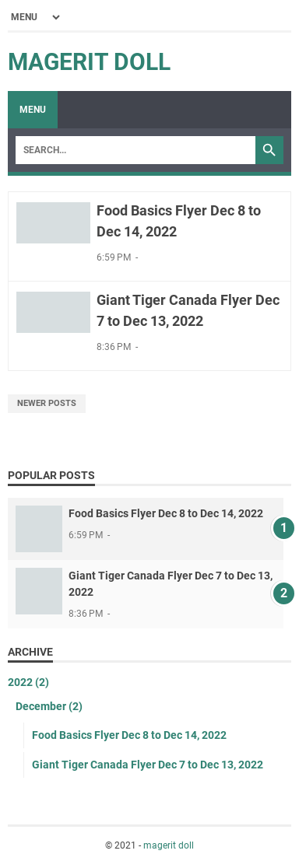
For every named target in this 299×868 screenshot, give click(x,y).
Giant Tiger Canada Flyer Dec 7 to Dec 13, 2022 (148, 765)
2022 (28, 682)
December (49, 706)
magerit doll (89, 62)
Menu (33, 110)
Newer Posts (47, 403)
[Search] (135, 150)
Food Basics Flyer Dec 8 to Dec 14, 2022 (166, 513)
